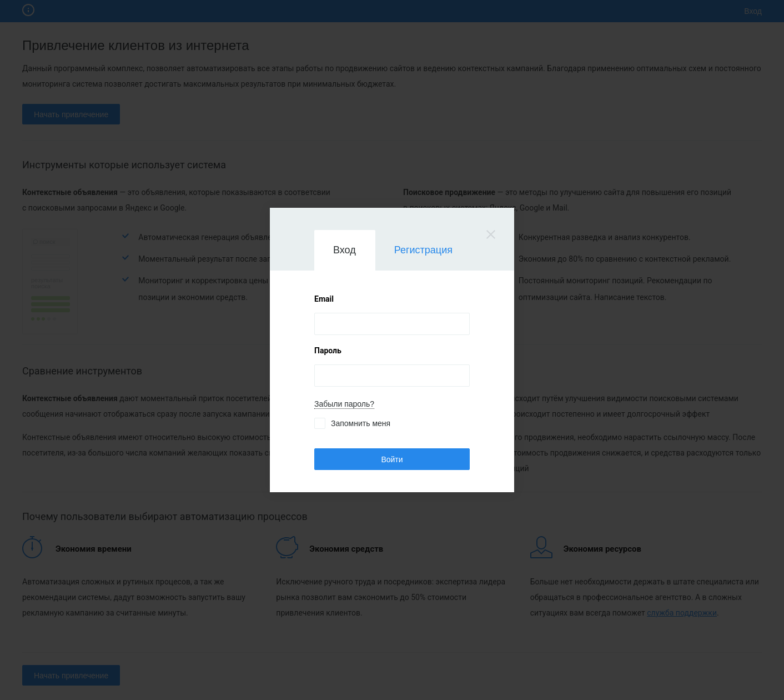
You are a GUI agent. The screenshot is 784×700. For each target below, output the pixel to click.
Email (324, 299)
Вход (345, 250)
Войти (392, 459)
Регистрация (423, 250)
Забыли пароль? (344, 404)
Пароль (328, 351)
